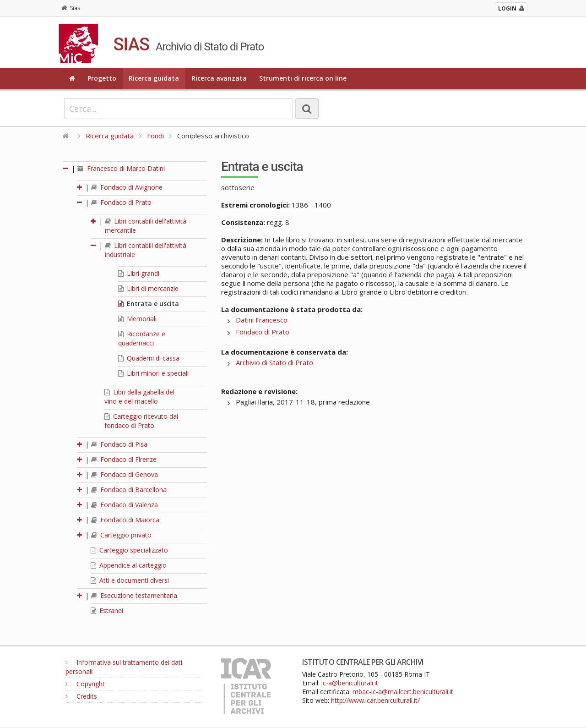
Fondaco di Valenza (125, 505)
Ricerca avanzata (219, 78)
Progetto (102, 78)
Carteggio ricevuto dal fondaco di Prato (141, 421)
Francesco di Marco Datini (121, 168)
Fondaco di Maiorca (125, 520)
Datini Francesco (262, 320)
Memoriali (137, 319)
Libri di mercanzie (148, 288)
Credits (81, 696)
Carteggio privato (121, 535)
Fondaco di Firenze (124, 459)
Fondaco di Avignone (127, 187)
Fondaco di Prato (121, 202)
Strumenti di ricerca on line (303, 78)
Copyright (85, 684)
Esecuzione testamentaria (134, 595)
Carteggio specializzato (129, 550)
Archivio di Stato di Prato (274, 362)
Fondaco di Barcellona (129, 490)
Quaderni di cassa (149, 358)
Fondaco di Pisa (119, 444)
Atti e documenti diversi (130, 580)
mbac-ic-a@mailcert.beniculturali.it (403, 692)
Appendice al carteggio (129, 565)
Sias (71, 8)
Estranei (107, 610)
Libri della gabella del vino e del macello (139, 397)
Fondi (155, 136)
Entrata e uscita (149, 304)
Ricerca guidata (154, 78)
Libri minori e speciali (153, 373)
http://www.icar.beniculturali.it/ (375, 700)
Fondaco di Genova (125, 474)
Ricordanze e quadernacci (142, 338)
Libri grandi (139, 273)
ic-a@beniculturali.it (350, 683)
